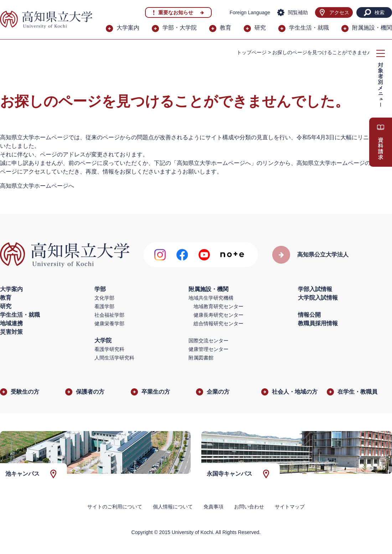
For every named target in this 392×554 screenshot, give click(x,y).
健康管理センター (208, 349)
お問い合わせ (249, 507)
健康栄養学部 (109, 323)
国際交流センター (208, 341)
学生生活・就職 (309, 28)
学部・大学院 (180, 28)
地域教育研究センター (218, 306)
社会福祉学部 (109, 315)
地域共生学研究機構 (211, 298)
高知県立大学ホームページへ (37, 186)
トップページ (252, 52)
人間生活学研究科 (114, 358)
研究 (260, 28)
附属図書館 (201, 358)
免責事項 (213, 507)
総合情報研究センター (218, 323)
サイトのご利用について (115, 507)
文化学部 (104, 298)
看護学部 (104, 306)
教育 (226, 28)
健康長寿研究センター (218, 315)
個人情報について (173, 507)
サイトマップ (290, 507)
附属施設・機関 (372, 28)
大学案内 (128, 28)
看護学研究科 (109, 349)
